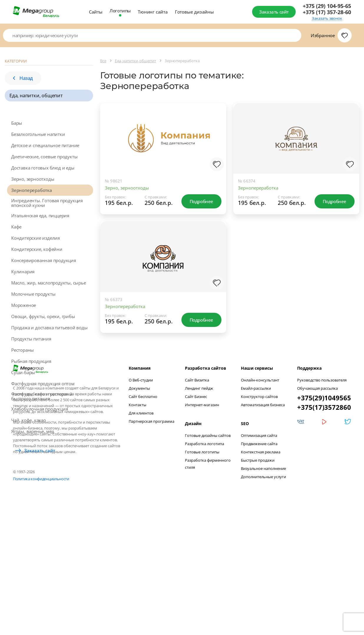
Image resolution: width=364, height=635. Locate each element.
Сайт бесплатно (143, 529)
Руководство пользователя (322, 512)
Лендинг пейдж (199, 520)
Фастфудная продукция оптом (43, 384)
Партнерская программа (152, 553)
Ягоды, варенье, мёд (33, 431)
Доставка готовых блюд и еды (43, 168)
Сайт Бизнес (196, 529)
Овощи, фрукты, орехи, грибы (43, 316)
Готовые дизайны (194, 12)
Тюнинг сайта (153, 12)
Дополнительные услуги (263, 609)
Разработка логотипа (205, 576)
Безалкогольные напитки (38, 134)
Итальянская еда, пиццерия (40, 215)
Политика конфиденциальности (41, 611)
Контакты (138, 537)
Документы (139, 520)
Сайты (96, 12)
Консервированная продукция (44, 260)
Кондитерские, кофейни (37, 249)
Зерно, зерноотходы (33, 179)
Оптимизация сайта (259, 567)
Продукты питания (31, 339)
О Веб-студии (141, 512)
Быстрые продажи (258, 592)
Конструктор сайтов (259, 529)
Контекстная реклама (261, 584)
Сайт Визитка (197, 512)
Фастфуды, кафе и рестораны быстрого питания (42, 396)
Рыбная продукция (31, 361)
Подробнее (201, 201)
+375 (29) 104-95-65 (327, 6)
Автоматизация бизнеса (263, 537)
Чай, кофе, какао (29, 420)
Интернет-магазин (202, 537)
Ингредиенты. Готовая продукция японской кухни (47, 203)
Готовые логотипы (202, 584)
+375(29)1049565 (324, 530)
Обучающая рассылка (317, 520)
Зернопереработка (32, 190)
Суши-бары (23, 372)
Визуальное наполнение (263, 601)
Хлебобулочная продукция (39, 409)
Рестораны (23, 350)
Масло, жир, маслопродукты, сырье (49, 283)
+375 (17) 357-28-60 (327, 12)
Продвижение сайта (259, 576)
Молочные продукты (33, 294)
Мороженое (24, 305)
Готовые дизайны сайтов (208, 567)
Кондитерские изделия (35, 238)
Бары (17, 123)
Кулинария (23, 272)
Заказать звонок (327, 18)
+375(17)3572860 (324, 539)
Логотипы (120, 11)
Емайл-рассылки (256, 520)
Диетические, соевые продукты (44, 157)
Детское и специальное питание (45, 145)
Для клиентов (141, 545)
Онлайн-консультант (260, 512)
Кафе (16, 227)
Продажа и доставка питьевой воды (49, 328)
